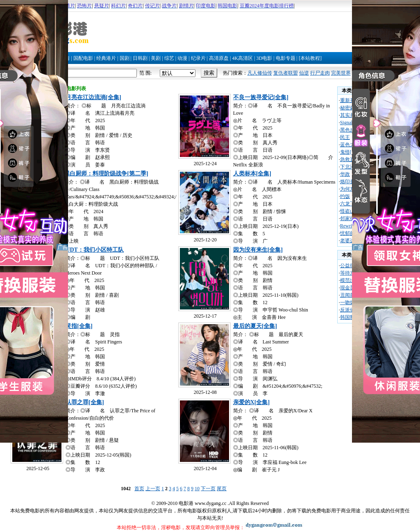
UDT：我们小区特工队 (95, 250)
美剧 (156, 58)
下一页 (208, 489)
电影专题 (286, 58)
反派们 (347, 310)
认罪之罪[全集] (85, 402)
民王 (345, 137)
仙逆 (304, 73)
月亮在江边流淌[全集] (93, 97)
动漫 (182, 58)
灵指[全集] (79, 326)
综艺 (169, 58)
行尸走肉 (320, 73)
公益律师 (350, 266)
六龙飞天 (350, 204)
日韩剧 (140, 58)
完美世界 (341, 73)
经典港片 (106, 58)
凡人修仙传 (260, 73)
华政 (345, 174)
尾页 (222, 489)
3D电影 (264, 58)
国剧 (125, 58)
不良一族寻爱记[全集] (261, 97)
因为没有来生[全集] (258, 250)
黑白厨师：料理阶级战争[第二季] (106, 174)
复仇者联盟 (286, 73)
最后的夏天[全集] (255, 326)
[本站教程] (310, 58)
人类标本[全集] (252, 174)
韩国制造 (350, 317)
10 (197, 489)
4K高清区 (242, 58)
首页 (139, 489)
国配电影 (83, 58)
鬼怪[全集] (352, 152)
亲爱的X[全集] (251, 402)
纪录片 (198, 58)
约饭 (345, 196)
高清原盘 (219, 58)
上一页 (153, 489)
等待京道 (350, 273)
